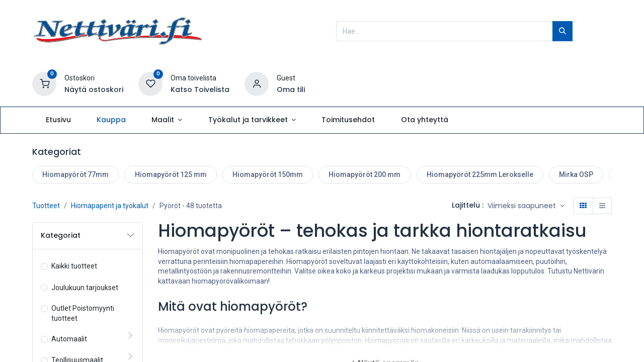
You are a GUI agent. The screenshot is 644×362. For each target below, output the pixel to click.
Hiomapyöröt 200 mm (365, 174)
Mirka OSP (576, 174)
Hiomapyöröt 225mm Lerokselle (480, 174)
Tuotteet (46, 206)
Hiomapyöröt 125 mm (171, 174)
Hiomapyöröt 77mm (75, 174)
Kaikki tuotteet (74, 266)
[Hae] (562, 31)
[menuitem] (58, 120)
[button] (526, 206)
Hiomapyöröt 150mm (268, 174)
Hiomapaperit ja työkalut (110, 206)
